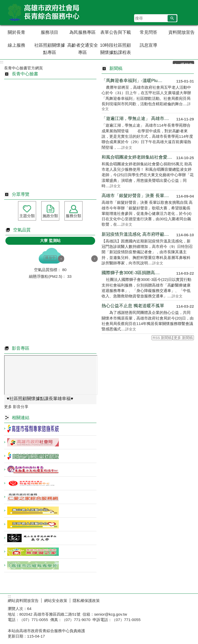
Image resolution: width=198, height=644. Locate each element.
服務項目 (49, 32)
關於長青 (16, 32)
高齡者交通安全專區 (83, 49)
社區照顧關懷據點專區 (50, 49)
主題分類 (27, 216)
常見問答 (148, 32)
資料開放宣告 (181, 32)
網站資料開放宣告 (23, 601)
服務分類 (73, 216)
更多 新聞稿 (183, 338)
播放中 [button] (50, 258)
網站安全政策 (56, 601)
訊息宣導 (148, 45)
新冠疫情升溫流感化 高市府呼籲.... (135, 234)
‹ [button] (61, 259)
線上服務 (16, 45)
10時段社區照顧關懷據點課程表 (116, 49)
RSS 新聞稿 (162, 338)
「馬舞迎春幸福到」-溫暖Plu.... (132, 81)
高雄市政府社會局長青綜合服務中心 (44, 13)
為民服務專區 (82, 32)
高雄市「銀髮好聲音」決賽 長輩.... (135, 196)
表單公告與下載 (116, 32)
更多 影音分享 (16, 407)
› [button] (94, 259)
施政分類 (50, 216)
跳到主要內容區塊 (3, 3)
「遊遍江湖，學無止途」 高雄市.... (135, 119)
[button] (172, 18)
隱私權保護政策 (86, 601)
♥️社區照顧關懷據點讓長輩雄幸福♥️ (40, 399)
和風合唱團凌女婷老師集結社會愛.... (137, 157)
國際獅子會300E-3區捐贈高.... (131, 273)
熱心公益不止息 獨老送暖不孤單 (133, 306)
